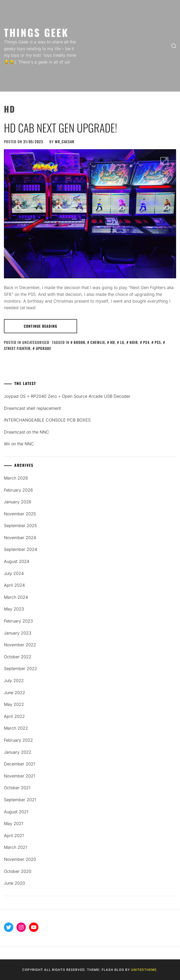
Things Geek (36, 32)
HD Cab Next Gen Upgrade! (60, 128)
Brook (79, 342)
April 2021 (14, 835)
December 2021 (19, 764)
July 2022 (14, 681)
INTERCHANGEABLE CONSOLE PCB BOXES (47, 420)
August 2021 (16, 812)
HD (113, 342)
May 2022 (14, 704)
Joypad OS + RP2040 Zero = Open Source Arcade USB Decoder (67, 396)
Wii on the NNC (19, 444)
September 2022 (21, 668)
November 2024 (20, 538)
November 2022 (20, 645)
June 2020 (14, 883)
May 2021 (13, 823)
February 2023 (18, 621)
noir (134, 342)
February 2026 (18, 490)
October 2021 (17, 788)
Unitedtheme (144, 970)
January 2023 (18, 633)
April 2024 (14, 585)
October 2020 (18, 871)
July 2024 (14, 573)
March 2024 (16, 597)
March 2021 (15, 847)
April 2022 (14, 716)
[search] (174, 46)
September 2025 (20, 526)
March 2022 (16, 728)
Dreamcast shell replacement (32, 408)
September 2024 (21, 549)
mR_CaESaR (65, 142)
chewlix (98, 342)
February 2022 (18, 740)
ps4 (146, 342)
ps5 (158, 342)
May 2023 (14, 609)
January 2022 (18, 752)
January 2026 (18, 502)
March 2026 (16, 478)
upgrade (43, 348)
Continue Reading (40, 326)
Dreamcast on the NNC (27, 432)
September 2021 (20, 800)
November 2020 (20, 859)
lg (122, 342)
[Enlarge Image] (164, 161)
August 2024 (17, 561)
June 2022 (14, 693)
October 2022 (18, 657)
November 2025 (20, 514)
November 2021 (19, 776)
